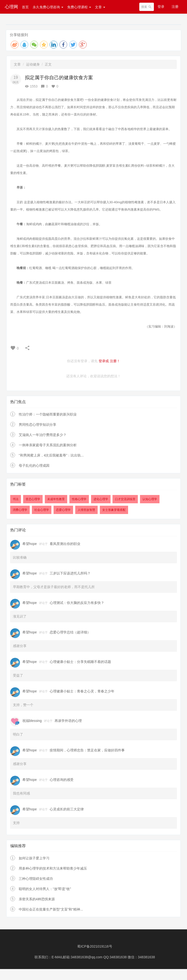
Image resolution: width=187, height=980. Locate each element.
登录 (161, 7)
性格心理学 (79, 499)
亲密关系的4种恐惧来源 (37, 899)
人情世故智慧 (86, 510)
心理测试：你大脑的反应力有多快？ (77, 603)
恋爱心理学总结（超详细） (70, 632)
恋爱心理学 (63, 510)
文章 (100, 7)
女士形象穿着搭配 (114, 510)
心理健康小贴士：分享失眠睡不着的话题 (80, 662)
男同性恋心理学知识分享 (37, 425)
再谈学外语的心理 (68, 721)
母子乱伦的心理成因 (34, 466)
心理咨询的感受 (62, 780)
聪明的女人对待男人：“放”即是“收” (45, 889)
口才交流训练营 (125, 499)
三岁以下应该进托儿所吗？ (70, 573)
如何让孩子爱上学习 (34, 858)
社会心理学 (42, 510)
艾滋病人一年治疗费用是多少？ (43, 435)
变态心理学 (33, 499)
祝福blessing (32, 721)
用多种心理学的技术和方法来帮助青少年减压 (53, 868)
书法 (16, 499)
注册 (175, 7)
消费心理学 (20, 510)
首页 (25, 7)
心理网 (11, 7)
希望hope (30, 544)
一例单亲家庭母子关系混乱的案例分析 (48, 445)
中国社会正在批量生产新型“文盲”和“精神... (51, 909)
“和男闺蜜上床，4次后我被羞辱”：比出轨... (51, 455)
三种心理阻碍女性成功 (36, 879)
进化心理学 (101, 499)
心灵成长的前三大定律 (67, 809)
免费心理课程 (79, 7)
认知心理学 (150, 499)
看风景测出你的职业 (65, 544)
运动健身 (33, 64)
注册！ (115, 361)
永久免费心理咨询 (48, 7)
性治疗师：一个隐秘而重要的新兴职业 (48, 414)
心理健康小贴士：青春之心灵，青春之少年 (82, 691)
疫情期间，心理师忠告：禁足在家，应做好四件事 (87, 750)
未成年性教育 (56, 499)
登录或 (104, 361)
